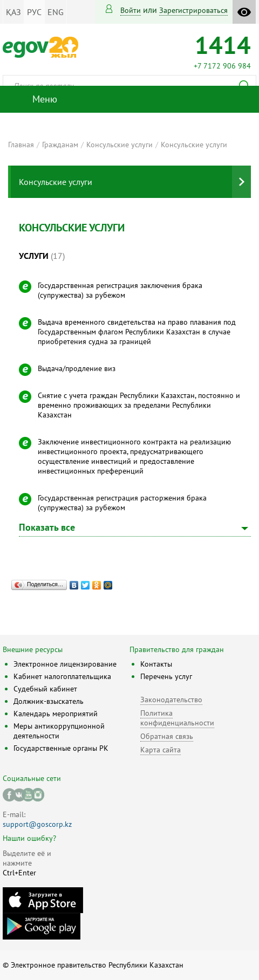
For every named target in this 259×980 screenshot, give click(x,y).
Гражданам (60, 145)
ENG (56, 12)
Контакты (156, 664)
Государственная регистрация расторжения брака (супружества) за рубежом (122, 503)
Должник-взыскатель (49, 701)
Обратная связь (167, 736)
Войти (131, 10)
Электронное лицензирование (65, 664)
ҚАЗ (13, 12)
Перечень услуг (166, 676)
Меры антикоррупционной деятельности (59, 731)
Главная (21, 145)
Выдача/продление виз (77, 368)
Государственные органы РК (61, 748)
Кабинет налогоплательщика (62, 676)
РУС (34, 12)
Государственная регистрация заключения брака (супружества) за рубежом (120, 290)
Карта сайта (161, 750)
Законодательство (171, 700)
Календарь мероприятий (56, 714)
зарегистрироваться (193, 10)
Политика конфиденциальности (177, 718)
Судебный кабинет (45, 689)
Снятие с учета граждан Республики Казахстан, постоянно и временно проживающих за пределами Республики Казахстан (139, 405)
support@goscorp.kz (37, 824)
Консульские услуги (120, 145)
